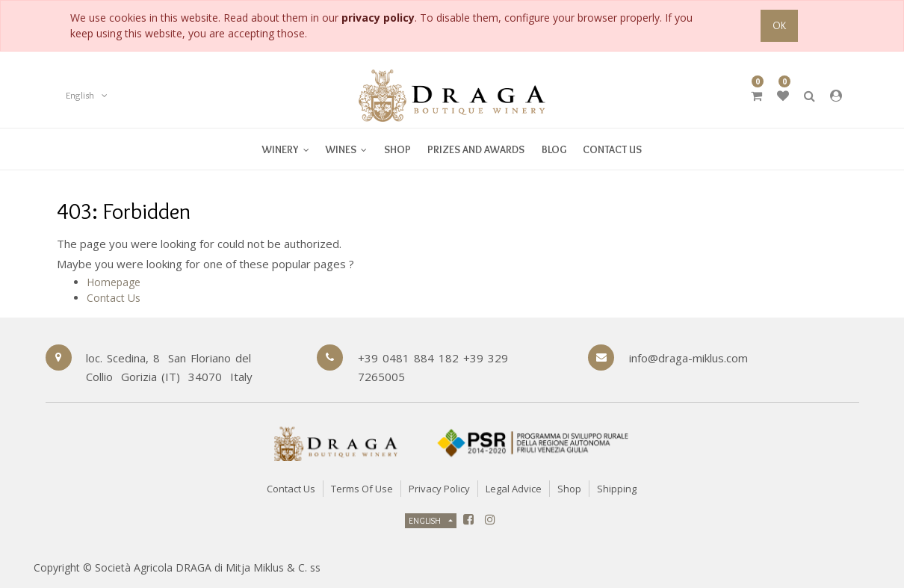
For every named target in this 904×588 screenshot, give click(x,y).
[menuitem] (346, 149)
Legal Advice (514, 489)
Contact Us (114, 298)
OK (779, 25)
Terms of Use (362, 489)
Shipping (617, 489)
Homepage (114, 282)
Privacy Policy (439, 489)
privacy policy (378, 18)
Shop (569, 489)
